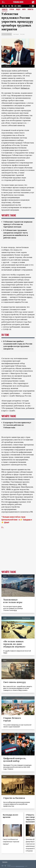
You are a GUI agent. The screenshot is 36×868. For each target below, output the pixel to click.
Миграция (16, 34)
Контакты (5, 862)
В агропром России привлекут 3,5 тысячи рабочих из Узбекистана (17, 425)
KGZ (6, 6)
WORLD (19, 6)
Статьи (12, 10)
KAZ (3, 6)
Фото (24, 10)
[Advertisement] (18, 551)
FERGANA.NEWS (18, 2)
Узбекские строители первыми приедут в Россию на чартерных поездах (18, 224)
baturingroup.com (20, 866)
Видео (18, 10)
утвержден (10, 477)
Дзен (6, 522)
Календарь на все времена (11, 816)
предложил (13, 502)
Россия (22, 34)
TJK (9, 6)
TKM (12, 6)
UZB (15, 6)
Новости (5, 10)
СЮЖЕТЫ (30, 10)
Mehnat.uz (25, 88)
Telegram (27, 520)
